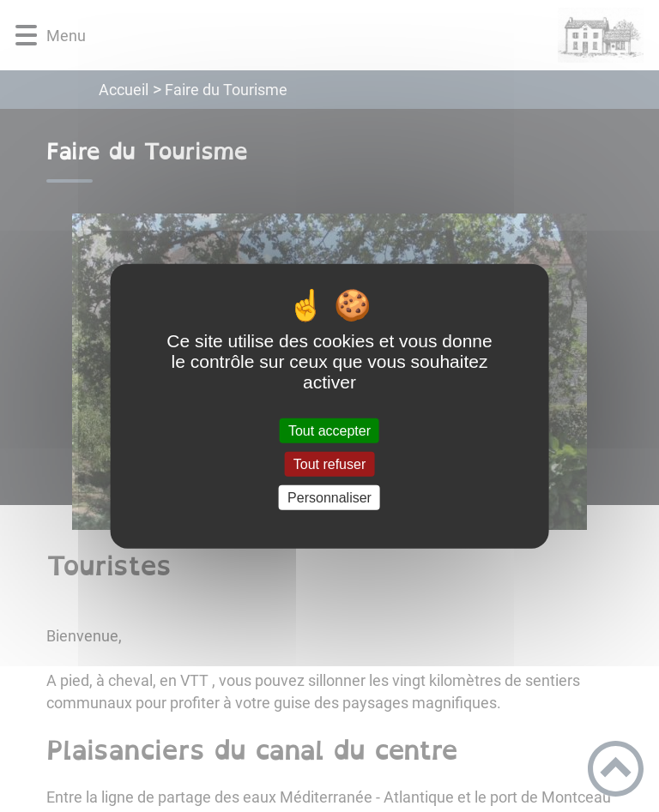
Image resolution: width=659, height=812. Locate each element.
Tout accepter (329, 430)
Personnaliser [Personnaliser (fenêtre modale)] (329, 498)
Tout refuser (329, 463)
